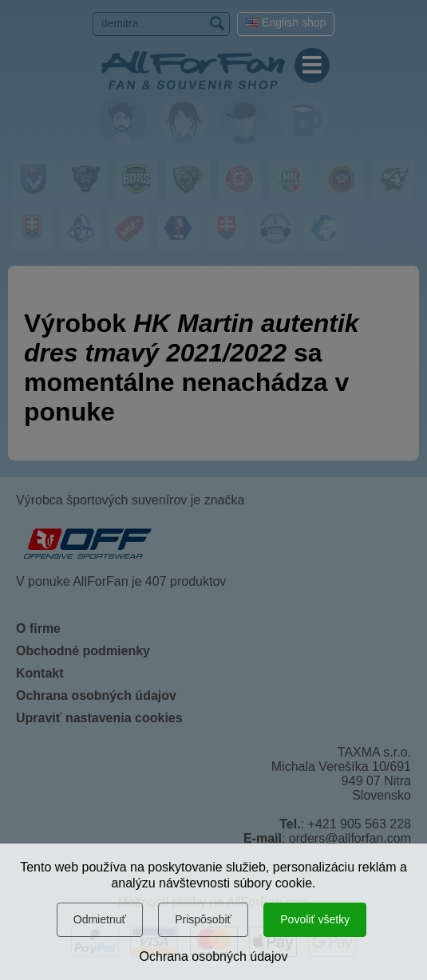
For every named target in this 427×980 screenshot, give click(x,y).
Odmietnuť (100, 919)
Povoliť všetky (315, 919)
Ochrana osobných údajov (214, 956)
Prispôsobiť (203, 919)
